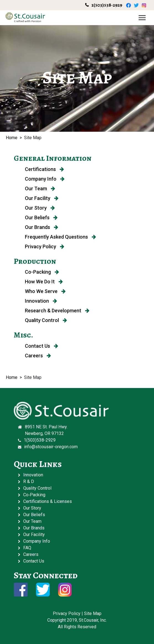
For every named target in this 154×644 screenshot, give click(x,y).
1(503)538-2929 (107, 5)
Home (12, 138)
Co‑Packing (34, 495)
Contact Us (41, 346)
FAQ (27, 548)
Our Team (40, 188)
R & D (29, 481)
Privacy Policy (45, 246)
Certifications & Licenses (48, 501)
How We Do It (44, 282)
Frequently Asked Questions (60, 237)
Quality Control (46, 320)
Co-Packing (42, 272)
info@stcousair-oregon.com (51, 447)
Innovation (41, 301)
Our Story (40, 208)
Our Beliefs (41, 217)
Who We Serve (45, 291)
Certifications (44, 169)
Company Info (45, 179)
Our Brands (41, 227)
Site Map (93, 613)
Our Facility (42, 198)
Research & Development (57, 311)
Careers (38, 356)
